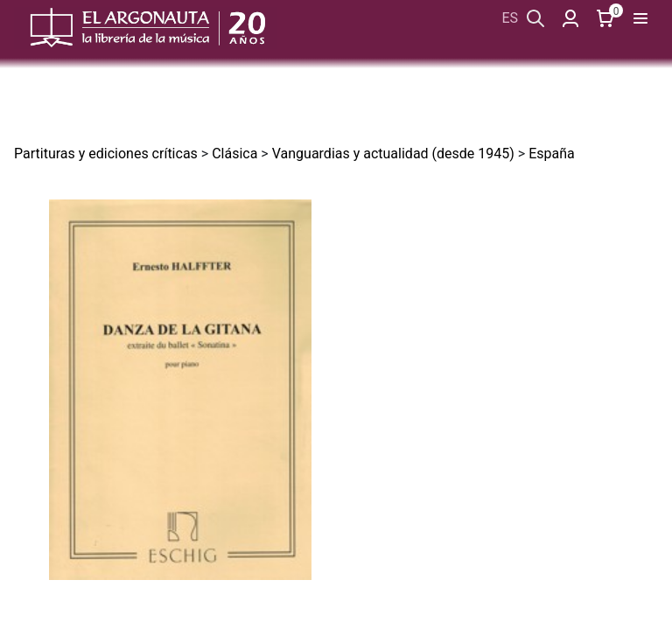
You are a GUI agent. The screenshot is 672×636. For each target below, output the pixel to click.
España (552, 154)
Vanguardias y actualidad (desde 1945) (393, 154)
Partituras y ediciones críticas (106, 154)
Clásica (234, 154)
